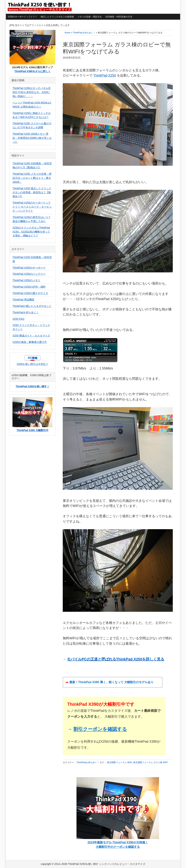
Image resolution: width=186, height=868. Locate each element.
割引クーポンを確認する (100, 729)
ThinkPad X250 (105, 75)
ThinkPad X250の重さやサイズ (30, 293)
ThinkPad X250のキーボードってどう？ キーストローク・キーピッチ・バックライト (32, 207)
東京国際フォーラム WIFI (120, 762)
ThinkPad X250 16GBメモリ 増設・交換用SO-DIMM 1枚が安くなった (32, 138)
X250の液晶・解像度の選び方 (30, 342)
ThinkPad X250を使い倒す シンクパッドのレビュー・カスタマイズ (39, 7)
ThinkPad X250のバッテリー (29, 274)
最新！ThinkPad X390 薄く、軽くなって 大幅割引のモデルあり (111, 682)
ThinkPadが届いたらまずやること (32, 306)
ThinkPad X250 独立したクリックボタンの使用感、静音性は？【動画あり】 (32, 192)
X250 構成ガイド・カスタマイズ (31, 336)
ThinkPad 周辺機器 (23, 300)
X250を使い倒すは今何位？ (33, 364)
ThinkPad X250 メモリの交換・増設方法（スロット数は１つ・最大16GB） (32, 178)
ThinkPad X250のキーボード (29, 268)
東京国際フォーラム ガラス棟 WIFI (150, 762)
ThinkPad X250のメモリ (26, 280)
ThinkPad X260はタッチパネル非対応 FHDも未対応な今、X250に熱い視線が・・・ (32, 92)
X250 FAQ (18, 319)
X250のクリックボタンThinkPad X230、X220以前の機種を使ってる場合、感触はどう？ (31, 232)
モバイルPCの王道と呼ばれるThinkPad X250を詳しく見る (116, 659)
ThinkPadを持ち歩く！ (88, 762)
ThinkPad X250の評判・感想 (29, 287)
